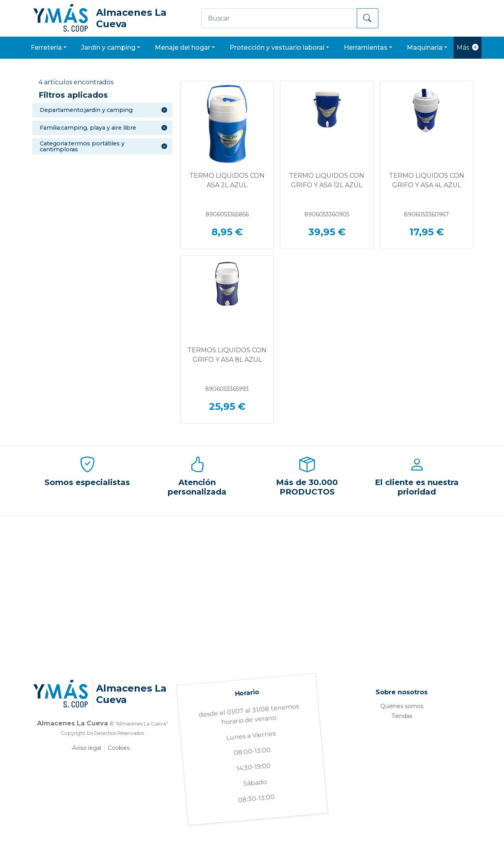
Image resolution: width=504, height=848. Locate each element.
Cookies (119, 748)
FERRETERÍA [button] (46, 47)
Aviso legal (87, 748)
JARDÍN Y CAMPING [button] (108, 47)
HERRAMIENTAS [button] (366, 47)
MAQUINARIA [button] (425, 47)
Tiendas (402, 716)
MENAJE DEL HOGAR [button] (183, 47)
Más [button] (468, 48)
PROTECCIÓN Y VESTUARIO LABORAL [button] (277, 47)
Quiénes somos (402, 706)
